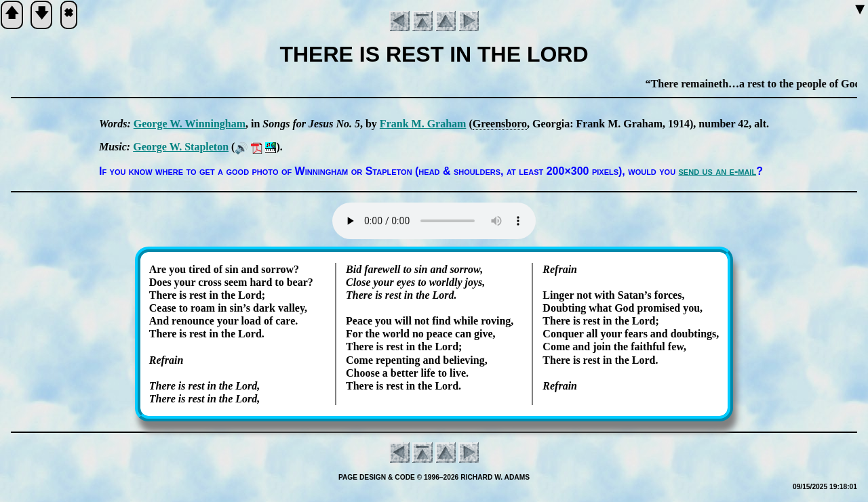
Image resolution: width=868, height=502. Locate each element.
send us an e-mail (718, 171)
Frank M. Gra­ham (423, 124)
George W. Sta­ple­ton (181, 147)
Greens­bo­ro (500, 124)
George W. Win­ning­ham (190, 124)
